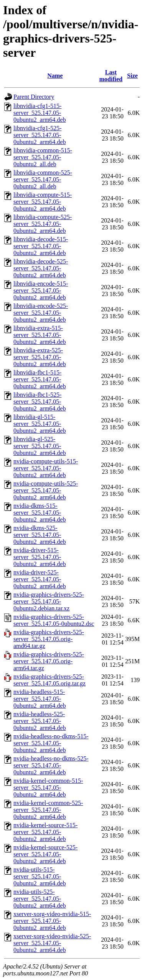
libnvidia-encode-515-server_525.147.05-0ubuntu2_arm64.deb (41, 290)
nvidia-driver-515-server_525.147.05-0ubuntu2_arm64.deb (40, 557)
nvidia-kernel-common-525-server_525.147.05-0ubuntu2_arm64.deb (48, 810)
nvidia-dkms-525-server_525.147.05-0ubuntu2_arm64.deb (40, 535)
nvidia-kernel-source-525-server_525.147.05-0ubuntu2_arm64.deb (46, 854)
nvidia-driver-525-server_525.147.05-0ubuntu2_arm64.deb (40, 579)
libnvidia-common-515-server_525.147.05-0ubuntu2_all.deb (43, 157)
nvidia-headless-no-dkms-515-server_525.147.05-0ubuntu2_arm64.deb (51, 743)
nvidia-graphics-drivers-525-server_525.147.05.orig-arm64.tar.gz (49, 661)
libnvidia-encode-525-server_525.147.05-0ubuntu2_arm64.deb (41, 313)
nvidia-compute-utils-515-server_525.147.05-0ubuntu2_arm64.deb (46, 468)
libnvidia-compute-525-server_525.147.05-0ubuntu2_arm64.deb (43, 224)
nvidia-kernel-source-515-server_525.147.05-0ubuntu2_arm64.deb (46, 832)
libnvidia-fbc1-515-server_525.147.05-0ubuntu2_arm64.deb (40, 379)
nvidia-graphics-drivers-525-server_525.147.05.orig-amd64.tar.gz (49, 639)
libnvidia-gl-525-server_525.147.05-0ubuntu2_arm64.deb (40, 446)
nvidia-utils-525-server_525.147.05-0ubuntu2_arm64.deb (40, 899)
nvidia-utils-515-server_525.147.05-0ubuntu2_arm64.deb (40, 876)
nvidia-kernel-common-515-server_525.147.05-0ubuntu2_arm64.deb (48, 788)
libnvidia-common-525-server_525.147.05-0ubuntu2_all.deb (43, 179)
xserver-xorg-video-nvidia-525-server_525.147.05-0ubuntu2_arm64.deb (52, 943)
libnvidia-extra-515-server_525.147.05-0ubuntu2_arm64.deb (40, 335)
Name (55, 76)
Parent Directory (34, 97)
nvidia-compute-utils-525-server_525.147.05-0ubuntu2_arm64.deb (46, 490)
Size (132, 76)
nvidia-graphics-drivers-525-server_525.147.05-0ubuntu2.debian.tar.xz (49, 601)
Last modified (111, 76)
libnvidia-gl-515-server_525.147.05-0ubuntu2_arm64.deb (40, 424)
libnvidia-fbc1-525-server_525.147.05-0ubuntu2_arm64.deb (40, 402)
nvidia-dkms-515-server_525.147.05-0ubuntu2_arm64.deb (40, 513)
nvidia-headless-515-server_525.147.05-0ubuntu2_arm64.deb (40, 699)
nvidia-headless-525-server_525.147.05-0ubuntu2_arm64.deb (40, 721)
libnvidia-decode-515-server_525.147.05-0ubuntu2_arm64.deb (41, 246)
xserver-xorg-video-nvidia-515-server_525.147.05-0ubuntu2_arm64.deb (52, 921)
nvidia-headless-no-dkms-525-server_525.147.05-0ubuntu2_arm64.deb (51, 765)
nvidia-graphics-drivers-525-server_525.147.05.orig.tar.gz (50, 680)
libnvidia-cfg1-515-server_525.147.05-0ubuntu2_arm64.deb (40, 113)
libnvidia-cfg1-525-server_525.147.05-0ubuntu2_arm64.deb (40, 135)
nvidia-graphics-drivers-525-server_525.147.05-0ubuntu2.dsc (54, 620)
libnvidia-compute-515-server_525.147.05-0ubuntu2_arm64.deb (43, 202)
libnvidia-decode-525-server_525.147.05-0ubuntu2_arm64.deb (41, 268)
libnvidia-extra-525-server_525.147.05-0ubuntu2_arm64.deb (40, 357)
